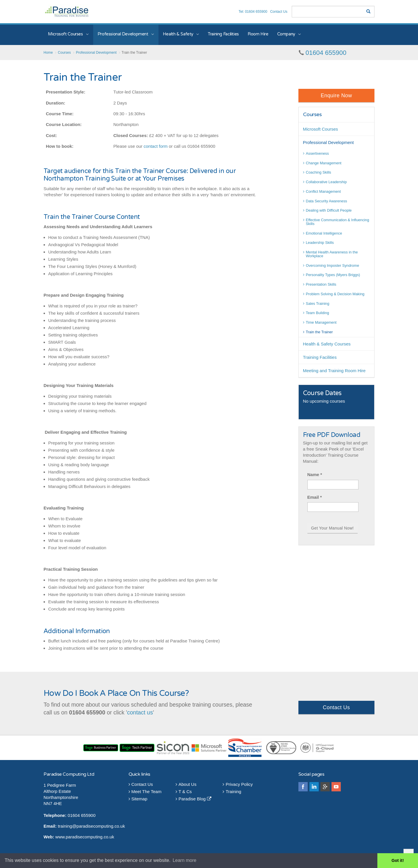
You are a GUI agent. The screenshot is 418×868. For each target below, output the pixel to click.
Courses (312, 114)
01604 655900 (326, 53)
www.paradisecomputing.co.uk (85, 837)
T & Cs (184, 792)
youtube (336, 787)
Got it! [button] (398, 860)
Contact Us (279, 12)
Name (315, 474)
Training (232, 792)
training (65, 826)
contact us (140, 712)
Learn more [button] (185, 860)
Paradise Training (67, 11)
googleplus (325, 787)
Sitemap (138, 799)
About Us (186, 784)
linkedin (314, 787)
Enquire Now (336, 96)
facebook (303, 787)
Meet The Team (145, 792)
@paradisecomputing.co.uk (98, 826)
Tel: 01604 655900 (253, 12)
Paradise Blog (193, 799)
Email (315, 497)
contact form (156, 146)
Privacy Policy (238, 784)
